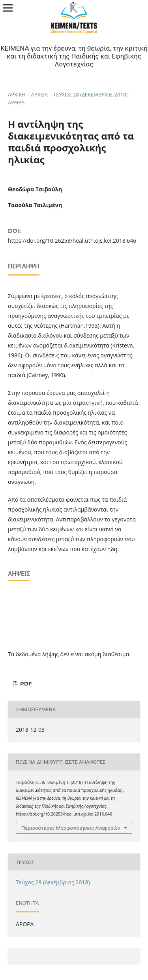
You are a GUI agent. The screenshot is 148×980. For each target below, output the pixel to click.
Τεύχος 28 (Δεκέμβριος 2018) (90, 94)
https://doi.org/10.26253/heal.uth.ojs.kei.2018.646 (72, 241)
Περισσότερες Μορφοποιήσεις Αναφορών (71, 828)
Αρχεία (40, 94)
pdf (25, 684)
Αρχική (17, 94)
